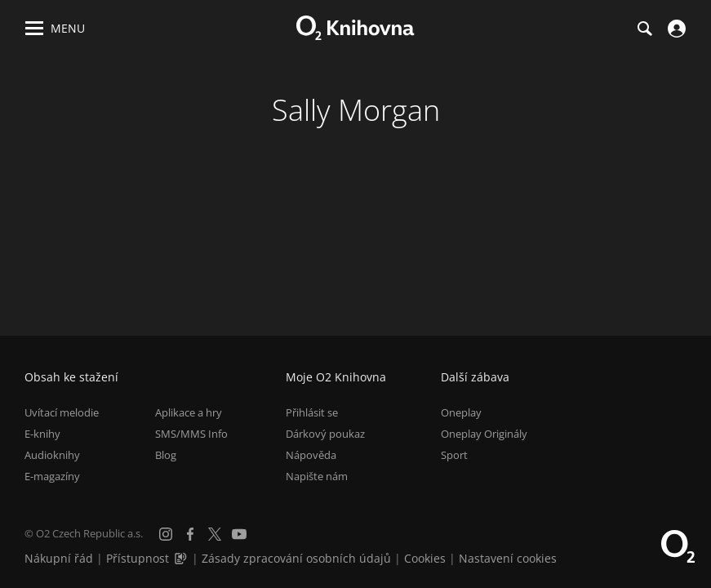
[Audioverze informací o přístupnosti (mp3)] (182, 558)
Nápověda (311, 455)
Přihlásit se (312, 412)
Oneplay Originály (484, 434)
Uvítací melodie (62, 412)
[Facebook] (190, 534)
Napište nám (317, 476)
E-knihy (42, 434)
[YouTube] (239, 534)
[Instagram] (166, 534)
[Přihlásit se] (675, 29)
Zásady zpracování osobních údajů (296, 558)
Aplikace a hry (189, 412)
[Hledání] (644, 29)
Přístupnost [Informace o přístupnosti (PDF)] (138, 558)
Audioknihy (52, 455)
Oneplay (461, 412)
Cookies (425, 558)
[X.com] (215, 534)
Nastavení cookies (508, 558)
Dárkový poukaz (325, 434)
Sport (454, 455)
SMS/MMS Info (191, 434)
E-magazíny (52, 476)
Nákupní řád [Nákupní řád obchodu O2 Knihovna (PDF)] (59, 558)
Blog (166, 455)
